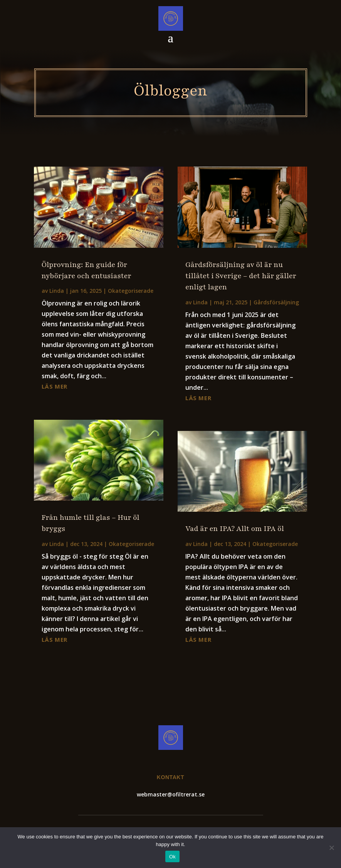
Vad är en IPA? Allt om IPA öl (235, 529)
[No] (331, 848)
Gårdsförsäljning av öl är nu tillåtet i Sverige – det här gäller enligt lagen (241, 276)
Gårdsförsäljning (276, 302)
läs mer (55, 386)
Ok (172, 857)
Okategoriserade (131, 291)
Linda (57, 291)
